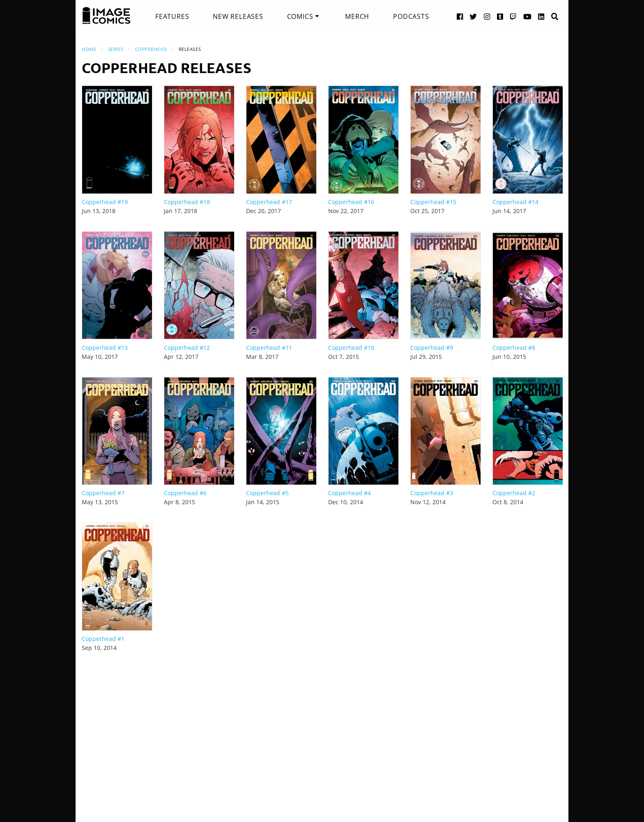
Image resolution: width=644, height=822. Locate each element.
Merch (357, 16)
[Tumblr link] (500, 16)
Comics (300, 16)
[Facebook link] (460, 16)
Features (172, 16)
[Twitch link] (513, 16)
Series (116, 49)
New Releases (238, 16)
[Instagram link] (487, 16)
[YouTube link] (528, 16)
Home (89, 49)
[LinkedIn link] (541, 16)
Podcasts (411, 16)
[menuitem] (172, 16)
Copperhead (151, 49)
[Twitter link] (473, 16)
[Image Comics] (106, 16)
